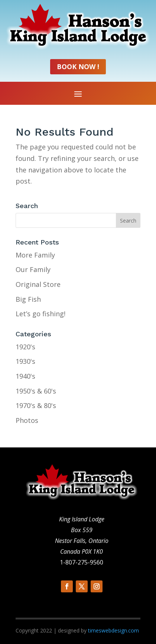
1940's (25, 376)
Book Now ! (78, 67)
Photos (27, 420)
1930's (25, 361)
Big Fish (28, 299)
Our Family (33, 269)
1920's (25, 347)
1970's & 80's (36, 405)
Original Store (38, 284)
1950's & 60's (36, 391)
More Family (35, 255)
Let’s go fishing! (40, 314)
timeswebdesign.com (113, 630)
